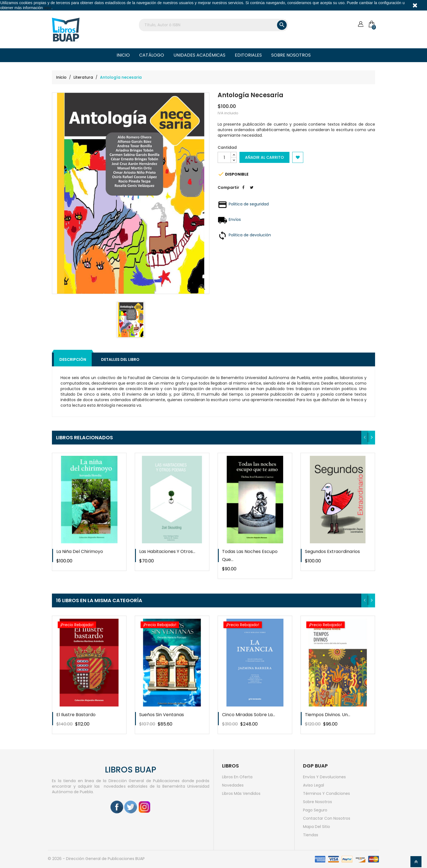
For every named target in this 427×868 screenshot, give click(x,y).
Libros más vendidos (241, 793)
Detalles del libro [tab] (120, 359)
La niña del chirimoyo (80, 551)
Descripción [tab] (73, 359)
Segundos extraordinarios (332, 551)
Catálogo (152, 55)
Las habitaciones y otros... (167, 551)
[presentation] (365, 438)
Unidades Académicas (199, 55)
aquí (48, 8)
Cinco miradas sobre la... (249, 715)
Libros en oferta (237, 777)
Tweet (252, 192)
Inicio (123, 55)
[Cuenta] (361, 24)
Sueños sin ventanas (162, 715)
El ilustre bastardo (76, 715)
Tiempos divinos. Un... (328, 715)
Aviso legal (313, 785)
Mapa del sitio (317, 827)
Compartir (243, 192)
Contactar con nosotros (327, 818)
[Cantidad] (224, 157)
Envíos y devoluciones (324, 777)
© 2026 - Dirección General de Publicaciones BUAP (96, 859)
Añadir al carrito (264, 157)
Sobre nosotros (291, 55)
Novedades (233, 785)
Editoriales (248, 55)
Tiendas (311, 835)
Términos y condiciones (326, 793)
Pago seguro (315, 810)
